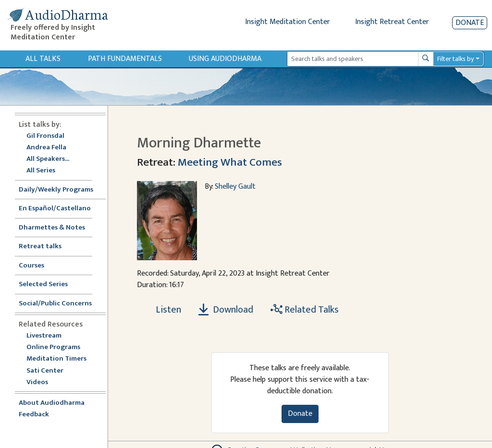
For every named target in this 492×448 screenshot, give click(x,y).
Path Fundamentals (125, 59)
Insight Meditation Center (288, 22)
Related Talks (305, 310)
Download (226, 310)
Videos (42, 382)
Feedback (34, 415)
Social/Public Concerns (55, 304)
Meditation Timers (56, 359)
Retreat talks (40, 247)
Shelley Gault (235, 187)
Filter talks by (455, 59)
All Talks (43, 59)
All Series (41, 171)
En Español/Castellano (55, 209)
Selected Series (49, 285)
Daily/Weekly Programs (61, 190)
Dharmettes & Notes (52, 228)
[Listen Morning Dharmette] (163, 310)
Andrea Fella (46, 148)
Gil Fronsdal (45, 136)
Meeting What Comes (230, 162)
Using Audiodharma (225, 59)
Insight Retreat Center (392, 22)
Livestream (44, 336)
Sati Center (45, 371)
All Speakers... (48, 159)
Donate (470, 23)
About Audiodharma (52, 403)
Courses (31, 266)
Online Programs (53, 347)
